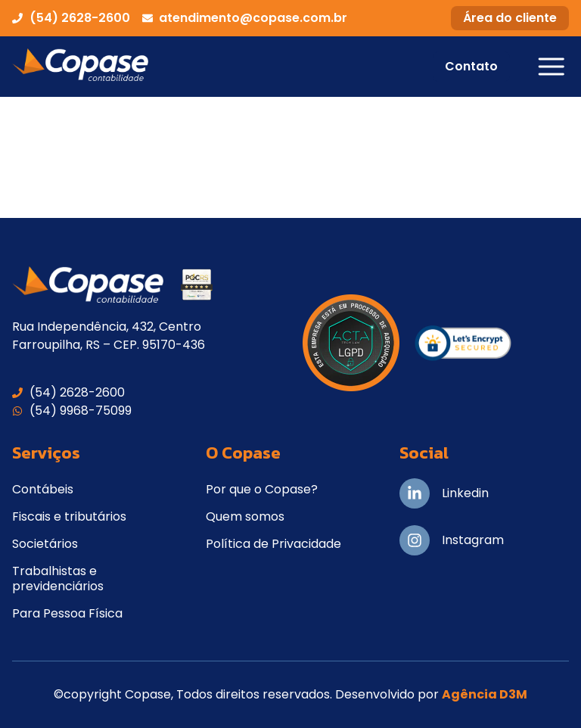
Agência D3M (485, 694)
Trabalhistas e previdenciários (58, 579)
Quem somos (245, 516)
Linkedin (465, 493)
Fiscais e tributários (69, 516)
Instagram (473, 540)
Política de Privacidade (273, 544)
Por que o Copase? (262, 489)
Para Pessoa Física (67, 613)
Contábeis (43, 489)
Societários (45, 544)
